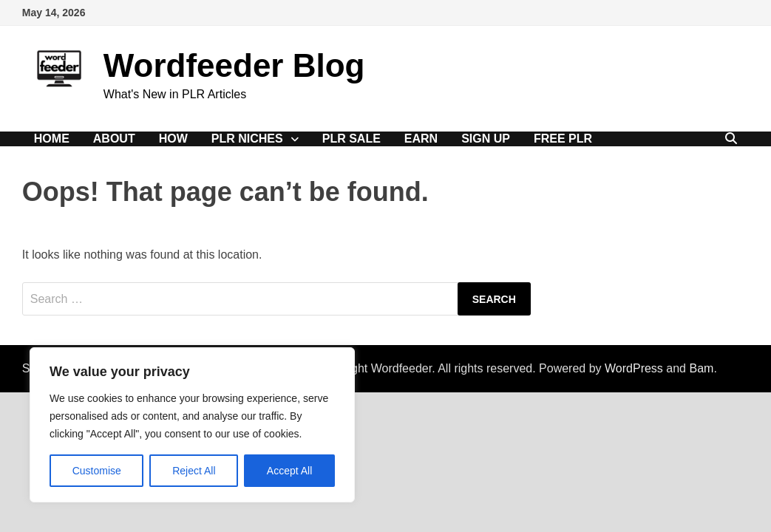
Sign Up (486, 139)
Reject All (194, 471)
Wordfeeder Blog (234, 65)
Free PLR (563, 139)
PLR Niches (247, 139)
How (173, 139)
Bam (701, 368)
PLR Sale (351, 139)
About (114, 139)
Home (52, 139)
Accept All (289, 471)
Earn (421, 139)
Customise (97, 471)
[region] (192, 425)
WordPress (634, 368)
